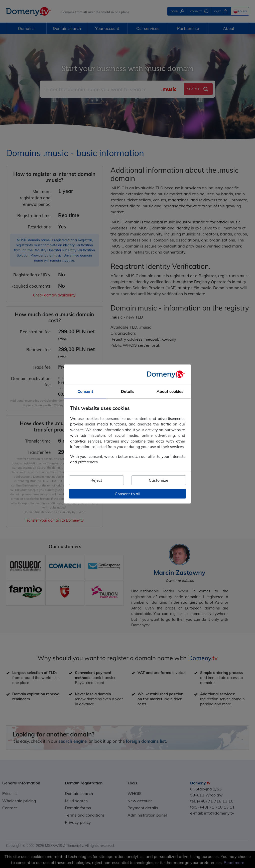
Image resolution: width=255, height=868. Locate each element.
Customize (159, 480)
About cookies (170, 391)
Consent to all (127, 494)
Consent (85, 391)
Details (128, 391)
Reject (96, 480)
